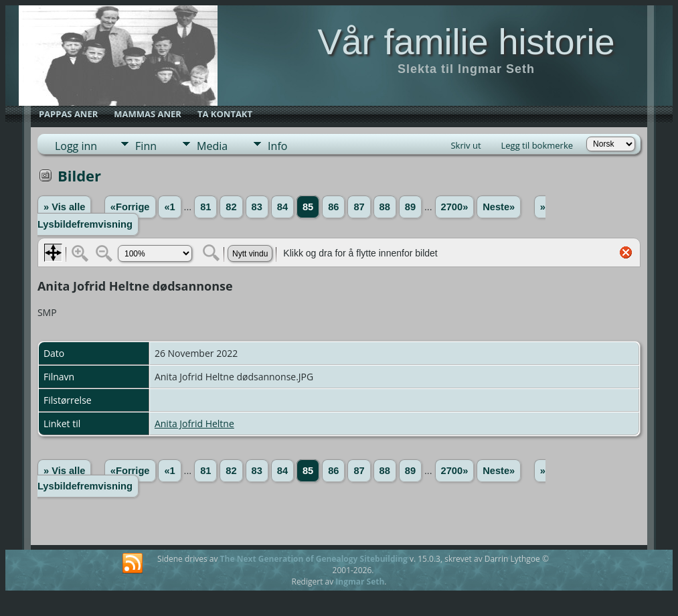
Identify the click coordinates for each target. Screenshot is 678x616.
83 (257, 207)
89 (410, 207)
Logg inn (76, 146)
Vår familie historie (466, 42)
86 (333, 207)
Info (277, 146)
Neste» (499, 207)
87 (359, 207)
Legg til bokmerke (537, 145)
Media (212, 146)
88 (385, 207)
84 (282, 207)
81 (205, 207)
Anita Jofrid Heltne (194, 423)
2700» (455, 207)
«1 (169, 207)
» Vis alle (64, 207)
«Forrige (130, 207)
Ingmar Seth (360, 582)
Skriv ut (465, 145)
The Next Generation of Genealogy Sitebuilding (314, 559)
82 (231, 207)
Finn (146, 146)
